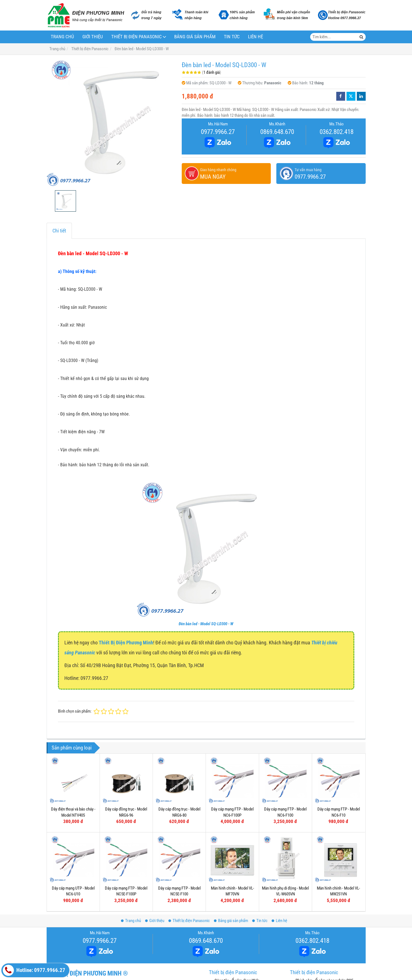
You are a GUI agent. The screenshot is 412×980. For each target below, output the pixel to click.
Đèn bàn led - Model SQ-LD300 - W (206, 624)
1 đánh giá (212, 72)
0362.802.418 (337, 132)
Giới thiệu (93, 37)
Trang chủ (62, 37)
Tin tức (232, 37)
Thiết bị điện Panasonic (137, 37)
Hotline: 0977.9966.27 (34, 970)
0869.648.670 (277, 132)
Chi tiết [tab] (59, 231)
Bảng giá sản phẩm (195, 37)
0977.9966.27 (218, 132)
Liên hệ (256, 37)
